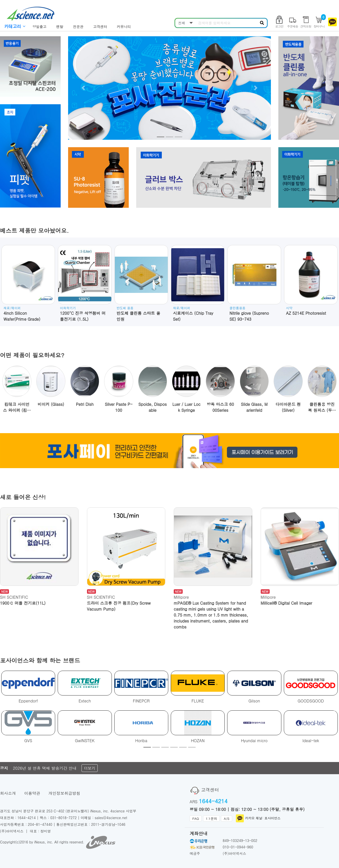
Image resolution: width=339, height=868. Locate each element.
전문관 (78, 27)
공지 (4, 768)
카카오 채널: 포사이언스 (258, 818)
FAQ (196, 818)
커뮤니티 (124, 27)
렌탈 (60, 27)
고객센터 (100, 27)
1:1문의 (212, 818)
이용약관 (32, 793)
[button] (83, 88)
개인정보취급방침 (64, 793)
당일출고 (40, 27)
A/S (226, 818)
